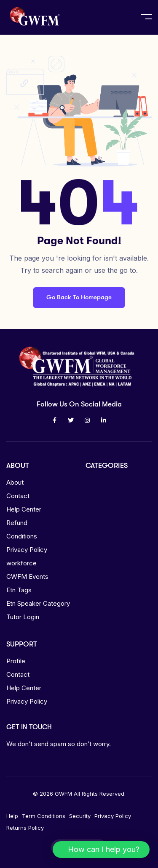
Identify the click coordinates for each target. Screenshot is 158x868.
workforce (21, 563)
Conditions (22, 536)
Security (80, 816)
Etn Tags (19, 590)
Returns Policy (25, 828)
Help (12, 816)
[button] (101, 850)
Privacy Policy (27, 550)
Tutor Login (23, 617)
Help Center (24, 509)
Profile (16, 661)
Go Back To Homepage (79, 297)
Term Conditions (44, 816)
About (15, 482)
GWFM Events (27, 576)
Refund (17, 523)
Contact (18, 496)
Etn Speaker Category (38, 603)
